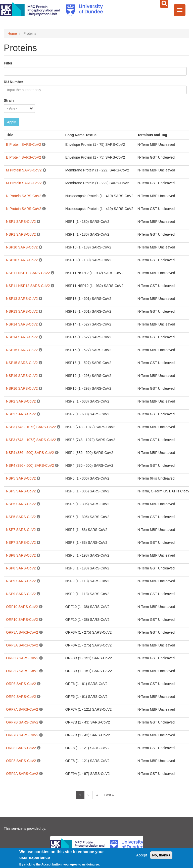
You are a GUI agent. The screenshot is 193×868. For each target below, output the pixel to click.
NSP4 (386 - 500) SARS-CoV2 (30, 453)
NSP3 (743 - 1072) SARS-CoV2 (31, 427)
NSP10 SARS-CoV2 (22, 247)
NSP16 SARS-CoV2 (22, 376)
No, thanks (161, 856)
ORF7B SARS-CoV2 (22, 722)
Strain (9, 100)
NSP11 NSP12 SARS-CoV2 (28, 273)
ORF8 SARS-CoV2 (21, 748)
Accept (142, 856)
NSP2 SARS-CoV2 (21, 401)
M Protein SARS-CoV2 (24, 170)
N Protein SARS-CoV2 (24, 196)
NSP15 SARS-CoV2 (22, 350)
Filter (8, 63)
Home (12, 33)
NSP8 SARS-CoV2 (21, 555)
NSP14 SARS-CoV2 (22, 324)
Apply (11, 122)
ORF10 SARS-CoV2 (22, 607)
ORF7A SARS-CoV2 (22, 709)
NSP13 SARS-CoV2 (22, 299)
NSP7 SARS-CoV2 (21, 530)
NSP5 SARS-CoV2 (21, 478)
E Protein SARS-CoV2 (23, 144)
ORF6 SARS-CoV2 (21, 684)
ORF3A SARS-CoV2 (22, 632)
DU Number (13, 82)
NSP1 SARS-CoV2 (21, 222)
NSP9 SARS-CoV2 (21, 581)
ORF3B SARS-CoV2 (22, 658)
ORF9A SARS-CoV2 (22, 774)
